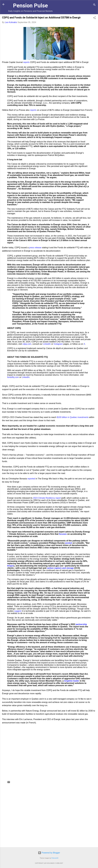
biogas (10, 566)
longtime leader (72, 681)
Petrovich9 (55, 858)
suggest (18, 611)
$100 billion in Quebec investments (73, 417)
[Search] (94, 5)
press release (35, 248)
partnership (81, 624)
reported (31, 479)
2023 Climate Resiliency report (47, 498)
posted (69, 543)
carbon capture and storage (60, 568)
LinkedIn (47, 344)
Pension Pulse (30, 5)
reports (26, 62)
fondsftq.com (13, 377)
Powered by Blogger (49, 853)
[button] (94, 18)
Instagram (58, 344)
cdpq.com (27, 344)
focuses (63, 534)
